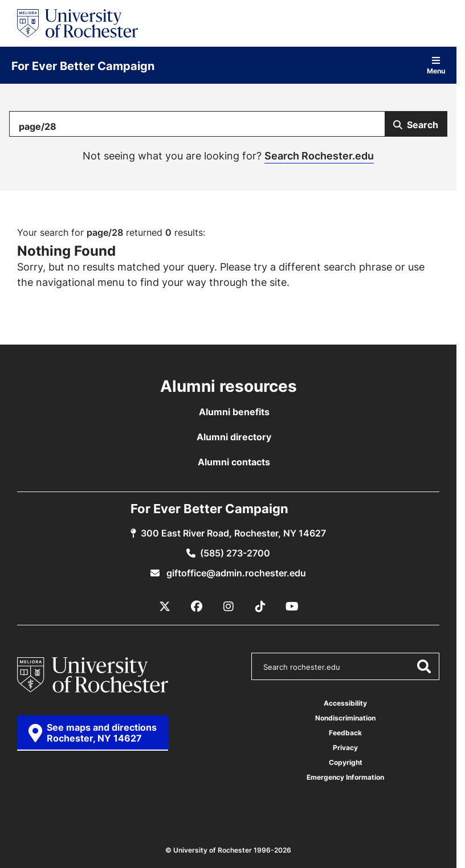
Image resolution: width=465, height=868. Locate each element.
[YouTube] (292, 607)
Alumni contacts (234, 462)
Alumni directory (234, 437)
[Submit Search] (416, 124)
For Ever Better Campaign (83, 65)
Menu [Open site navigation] (436, 65)
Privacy (345, 748)
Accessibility (345, 703)
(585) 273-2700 (235, 553)
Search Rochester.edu (319, 155)
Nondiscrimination (345, 718)
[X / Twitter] (165, 607)
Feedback (345, 733)
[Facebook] (197, 607)
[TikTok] (260, 607)
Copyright (346, 762)
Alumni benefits (234, 412)
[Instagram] (229, 607)
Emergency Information (345, 777)
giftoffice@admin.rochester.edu (235, 573)
